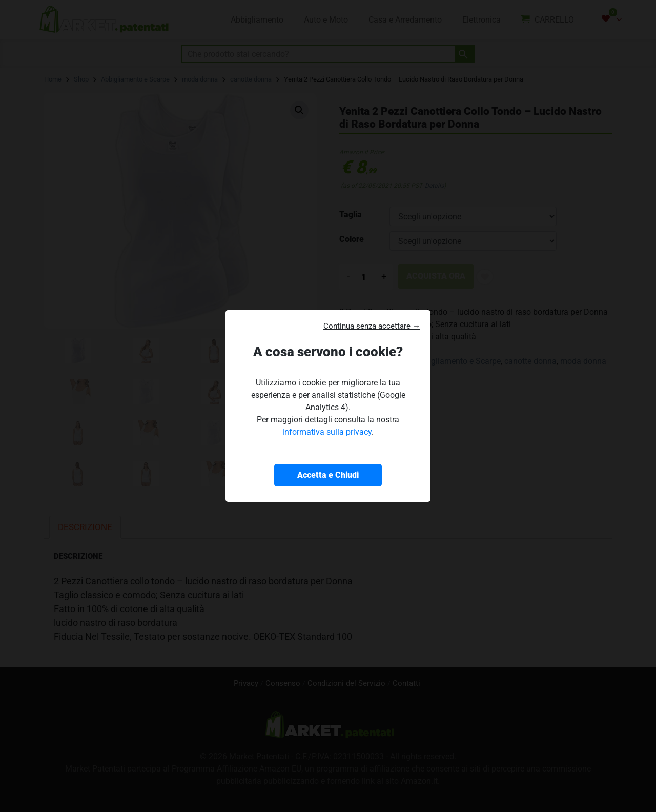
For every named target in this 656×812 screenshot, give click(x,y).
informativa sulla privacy (327, 432)
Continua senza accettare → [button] (372, 326)
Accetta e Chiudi (328, 475)
